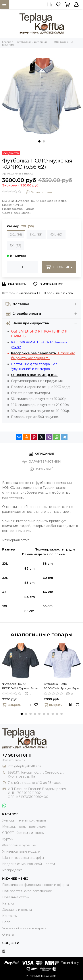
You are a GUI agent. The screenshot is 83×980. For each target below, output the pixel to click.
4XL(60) (56, 235)
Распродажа (27, 293)
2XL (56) (16, 235)
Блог (6, 922)
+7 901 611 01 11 (17, 755)
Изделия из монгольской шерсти (29, 864)
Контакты (10, 916)
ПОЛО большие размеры (55, 293)
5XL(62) (15, 246)
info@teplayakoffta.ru (24, 766)
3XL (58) (36, 235)
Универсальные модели (21, 851)
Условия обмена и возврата (24, 928)
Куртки (8, 839)
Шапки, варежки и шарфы (23, 858)
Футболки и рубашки (19, 845)
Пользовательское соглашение (27, 891)
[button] (39, 141)
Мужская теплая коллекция (24, 827)
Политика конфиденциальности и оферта (36, 885)
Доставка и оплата (17, 910)
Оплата (8, 934)
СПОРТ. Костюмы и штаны (23, 833)
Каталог (8, 903)
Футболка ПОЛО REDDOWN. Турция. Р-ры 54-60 (20, 686)
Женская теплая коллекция (24, 820)
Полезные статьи (16, 897)
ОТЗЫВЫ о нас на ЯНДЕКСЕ (34, 375)
